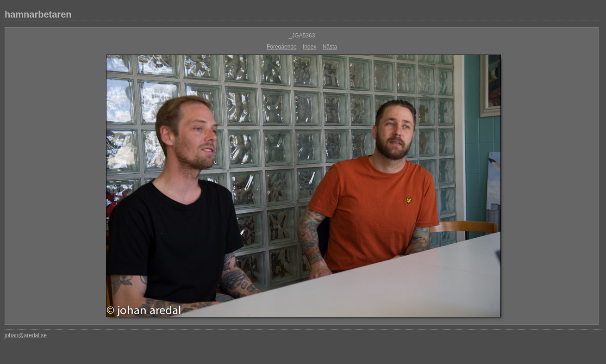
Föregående (282, 47)
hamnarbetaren (38, 14)
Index (309, 47)
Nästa (330, 47)
